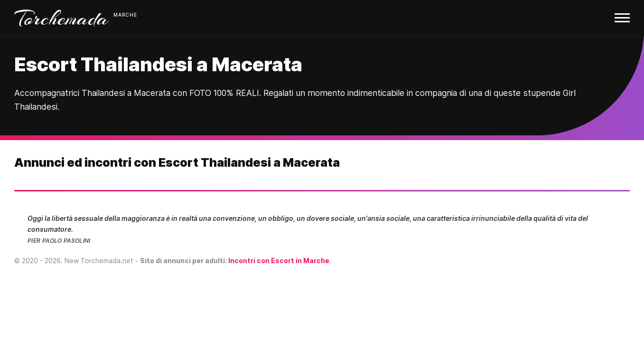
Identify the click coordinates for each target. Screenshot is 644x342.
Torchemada (62, 18)
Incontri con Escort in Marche (279, 261)
